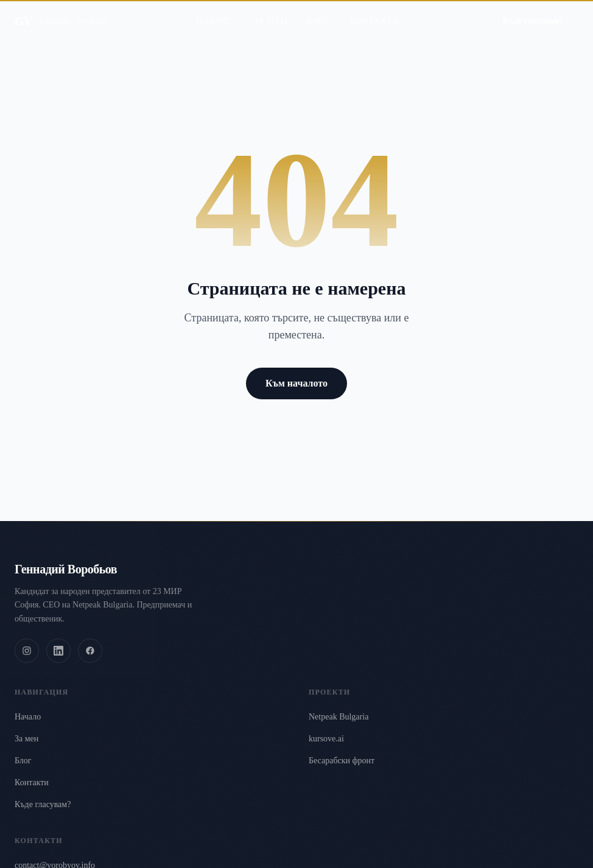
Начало (215, 9)
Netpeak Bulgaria (339, 717)
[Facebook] (90, 651)
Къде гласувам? (43, 804)
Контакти (374, 9)
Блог (318, 9)
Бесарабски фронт (342, 761)
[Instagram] (27, 651)
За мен (270, 9)
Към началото (296, 383)
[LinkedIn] (58, 651)
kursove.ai (326, 739)
